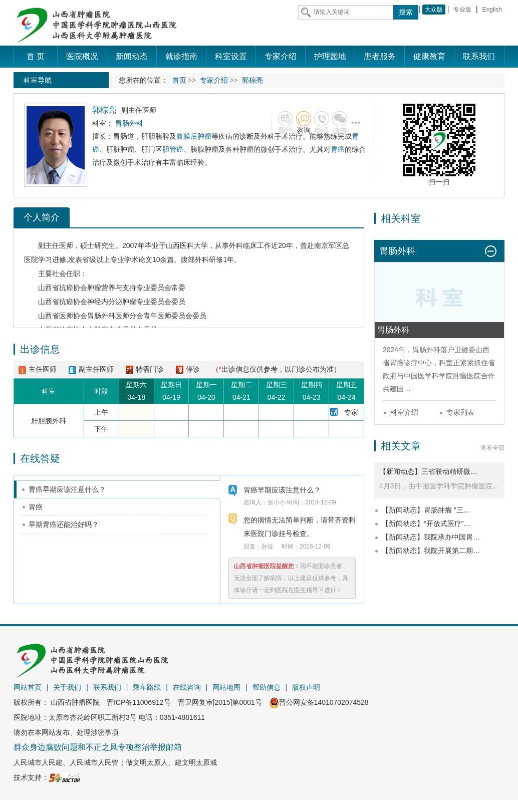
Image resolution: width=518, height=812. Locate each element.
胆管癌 (173, 149)
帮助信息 (267, 687)
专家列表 (460, 412)
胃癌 (338, 149)
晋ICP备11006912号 (139, 702)
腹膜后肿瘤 (194, 136)
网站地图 (226, 687)
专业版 (462, 10)
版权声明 (306, 687)
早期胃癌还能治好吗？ (64, 524)
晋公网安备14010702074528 (319, 702)
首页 (179, 80)
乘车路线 (147, 687)
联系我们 (107, 687)
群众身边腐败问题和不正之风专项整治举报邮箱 (98, 747)
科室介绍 (404, 412)
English (492, 10)
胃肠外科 (101, 316)
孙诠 (268, 547)
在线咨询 (187, 687)
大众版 (434, 10)
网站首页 (28, 687)
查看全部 (492, 448)
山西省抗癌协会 (63, 288)
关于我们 (67, 687)
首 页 (36, 56)
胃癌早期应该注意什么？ (67, 489)
